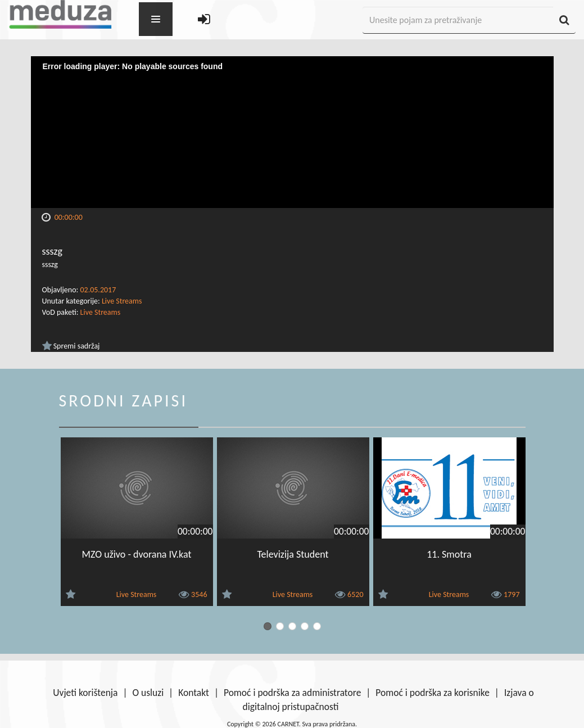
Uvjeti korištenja (85, 693)
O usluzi (148, 693)
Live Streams (122, 301)
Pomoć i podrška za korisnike (433, 693)
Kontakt (194, 693)
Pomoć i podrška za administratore (292, 693)
